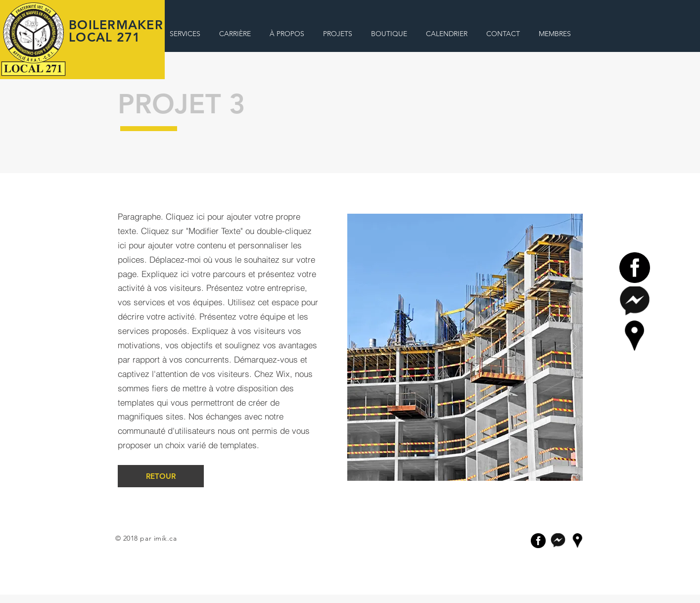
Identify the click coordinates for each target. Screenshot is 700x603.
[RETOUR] (161, 476)
